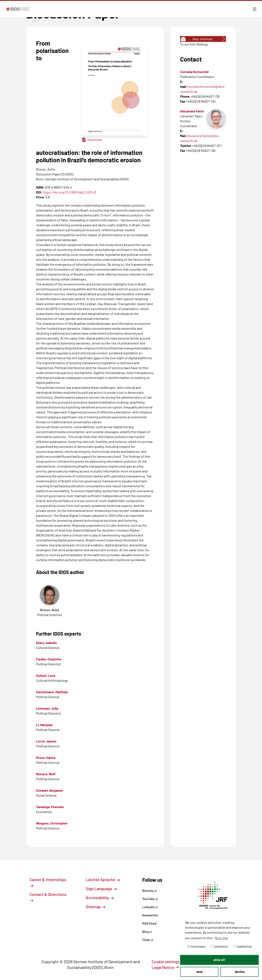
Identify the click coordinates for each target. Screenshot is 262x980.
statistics (219, 946)
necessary (196, 946)
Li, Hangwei (44, 725)
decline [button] (240, 972)
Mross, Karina (46, 758)
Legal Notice (165, 967)
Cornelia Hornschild (194, 72)
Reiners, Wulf (46, 774)
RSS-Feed (149, 923)
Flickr (148, 940)
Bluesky (150, 890)
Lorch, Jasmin (46, 741)
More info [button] (221, 938)
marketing (243, 946)
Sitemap (95, 907)
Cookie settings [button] (168, 962)
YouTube (150, 899)
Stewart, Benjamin (49, 790)
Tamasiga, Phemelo (50, 807)
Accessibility (100, 898)
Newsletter (150, 915)
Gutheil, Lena (46, 675)
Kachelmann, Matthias (52, 692)
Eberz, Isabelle (46, 643)
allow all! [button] (220, 960)
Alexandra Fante (192, 111)
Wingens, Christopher (52, 823)
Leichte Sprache (103, 879)
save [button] (199, 972)
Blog (147, 931)
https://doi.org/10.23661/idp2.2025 (69, 192)
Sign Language (101, 889)
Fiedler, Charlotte (49, 659)
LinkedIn (150, 907)
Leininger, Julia (47, 708)
